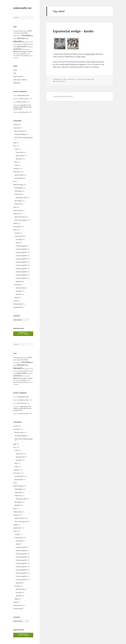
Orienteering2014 (21, 256)
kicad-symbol (19, 178)
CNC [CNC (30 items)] (30, 31)
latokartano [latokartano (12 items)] (28, 42)
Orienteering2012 (21, 249)
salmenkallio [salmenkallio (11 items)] (18, 54)
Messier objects (19, 131)
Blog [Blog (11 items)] (25, 31)
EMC (16, 162)
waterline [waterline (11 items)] (31, 56)
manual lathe (90, 54)
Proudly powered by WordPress (63, 96)
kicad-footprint (19, 175)
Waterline (19, 159)
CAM (15, 73)
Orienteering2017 (21, 265)
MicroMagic (18, 201)
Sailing (15, 223)
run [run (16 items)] (14, 54)
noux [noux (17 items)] (15, 47)
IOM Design (18, 191)
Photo (15, 207)
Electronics (17, 172)
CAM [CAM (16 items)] (27, 31)
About (15, 70)
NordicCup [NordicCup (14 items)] (30, 44)
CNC (15, 146)
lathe (83, 79)
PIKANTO (17, 204)
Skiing (16, 298)
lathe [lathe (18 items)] (24, 42)
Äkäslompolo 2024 (23, 95)
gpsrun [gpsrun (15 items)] (15, 39)
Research (16, 214)
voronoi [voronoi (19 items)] (26, 56)
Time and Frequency (21, 220)
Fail (14, 181)
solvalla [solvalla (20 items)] (23, 54)
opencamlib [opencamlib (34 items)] (21, 46)
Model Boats (17, 83)
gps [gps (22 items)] (32, 36)
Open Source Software (20, 80)
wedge (88, 79)
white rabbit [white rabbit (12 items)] (16, 58)
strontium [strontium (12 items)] (28, 54)
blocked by (23, 333)
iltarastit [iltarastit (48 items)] (21, 38)
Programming (18, 210)
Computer (16, 169)
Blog (15, 143)
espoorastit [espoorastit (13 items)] (16, 36)
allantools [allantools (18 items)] (20, 31)
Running (17, 285)
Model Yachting (18, 185)
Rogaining (19, 281)
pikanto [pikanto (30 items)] (16, 51)
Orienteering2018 (21, 269)
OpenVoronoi (20, 156)
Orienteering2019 (21, 272)
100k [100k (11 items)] (16, 31)
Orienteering (19, 236)
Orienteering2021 (21, 278)
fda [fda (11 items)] (21, 36)
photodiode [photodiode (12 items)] (27, 49)
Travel (15, 301)
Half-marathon (20, 288)
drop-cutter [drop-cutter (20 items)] (20, 33)
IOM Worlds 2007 (21, 198)
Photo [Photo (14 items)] (23, 49)
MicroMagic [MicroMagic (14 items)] (21, 44)
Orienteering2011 (21, 246)
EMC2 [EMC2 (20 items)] (26, 33)
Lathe (16, 165)
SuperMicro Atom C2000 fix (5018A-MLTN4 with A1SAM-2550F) (22, 107)
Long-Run (19, 291)
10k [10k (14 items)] (14, 31)
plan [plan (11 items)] (27, 52)
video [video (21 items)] (22, 56)
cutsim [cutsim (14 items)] (15, 33)
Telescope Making (20, 134)
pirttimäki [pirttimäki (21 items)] (23, 52)
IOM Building (19, 188)
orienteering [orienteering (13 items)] (29, 47)
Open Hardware (18, 76)
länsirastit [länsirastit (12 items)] (15, 44)
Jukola (18, 243)
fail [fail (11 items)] (19, 36)
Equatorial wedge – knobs (73, 31)
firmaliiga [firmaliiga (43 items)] (26, 35)
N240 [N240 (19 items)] (26, 44)
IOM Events (18, 194)
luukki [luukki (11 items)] (32, 42)
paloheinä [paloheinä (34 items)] (17, 49)
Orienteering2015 (21, 259)
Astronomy (17, 128)
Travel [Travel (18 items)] (15, 56)
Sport (15, 230)
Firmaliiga (19, 239)
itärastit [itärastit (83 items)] (18, 41)
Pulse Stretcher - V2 (25, 99)
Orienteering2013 (21, 252)
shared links (17, 227)
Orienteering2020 (21, 275)
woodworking (18, 307)
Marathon (19, 294)
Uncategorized (18, 304)
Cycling (17, 233)
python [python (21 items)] (30, 52)
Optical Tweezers (20, 217)
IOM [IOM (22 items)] (27, 38)
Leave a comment (60, 81)
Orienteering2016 (21, 262)
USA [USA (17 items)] (18, 56)
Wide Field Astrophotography (24, 138)
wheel (92, 79)
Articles (16, 125)
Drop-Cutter (20, 152)
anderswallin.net (22, 8)
